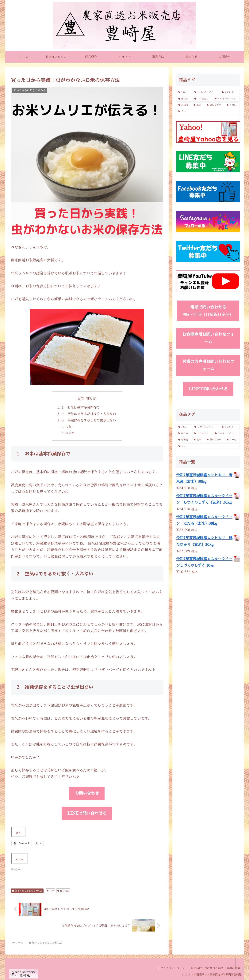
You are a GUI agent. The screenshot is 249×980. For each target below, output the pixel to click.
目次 (81, 398)
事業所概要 (234, 968)
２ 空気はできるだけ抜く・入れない (88, 414)
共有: (69, 427)
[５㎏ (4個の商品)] (208, 112)
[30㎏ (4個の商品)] (184, 92)
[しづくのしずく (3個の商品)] (206, 92)
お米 (50, 891)
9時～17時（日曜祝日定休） (208, 311)
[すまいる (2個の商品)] (230, 92)
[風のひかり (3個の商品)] (215, 105)
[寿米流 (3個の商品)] (184, 105)
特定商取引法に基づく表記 (207, 968)
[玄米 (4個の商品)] (198, 105)
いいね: (70, 433)
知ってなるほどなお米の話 (27, 891)
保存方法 (63, 891)
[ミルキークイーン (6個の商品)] (226, 99)
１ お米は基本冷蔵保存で (80, 408)
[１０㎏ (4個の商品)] (232, 105)
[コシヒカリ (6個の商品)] (202, 99)
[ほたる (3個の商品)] (184, 99)
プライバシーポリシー (174, 968)
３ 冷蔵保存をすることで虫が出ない (88, 420)
